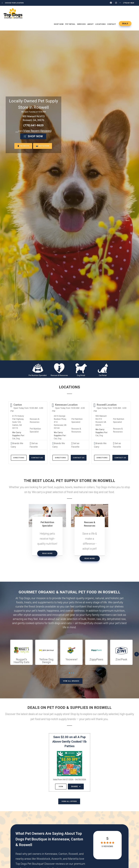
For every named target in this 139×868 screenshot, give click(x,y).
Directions (19, 458)
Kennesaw (51, 854)
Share (76, 787)
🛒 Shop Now (33, 136)
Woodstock (43, 859)
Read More (47, 553)
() (37, 131)
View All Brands (71, 681)
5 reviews (108, 846)
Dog (18, 439)
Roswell (73, 854)
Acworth (57, 859)
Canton (63, 854)
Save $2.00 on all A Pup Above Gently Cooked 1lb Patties (69, 742)
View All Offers (69, 801)
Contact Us (37, 458)
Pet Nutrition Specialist (38, 375)
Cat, (14, 439)
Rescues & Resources (59, 375)
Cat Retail (103, 375)
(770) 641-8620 (33, 125)
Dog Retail (81, 375)
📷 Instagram (43, 146)
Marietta (73, 859)
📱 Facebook (23, 146)
